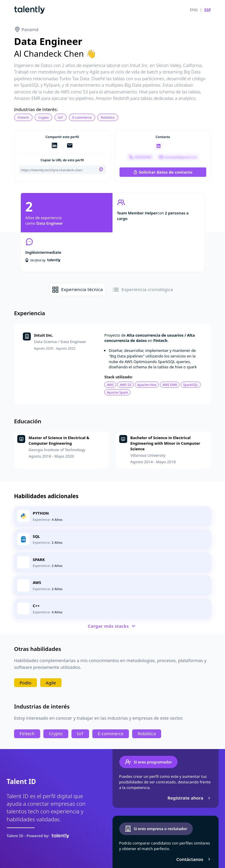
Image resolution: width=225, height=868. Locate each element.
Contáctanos (194, 859)
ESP (208, 10)
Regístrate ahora (190, 798)
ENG (194, 10)
